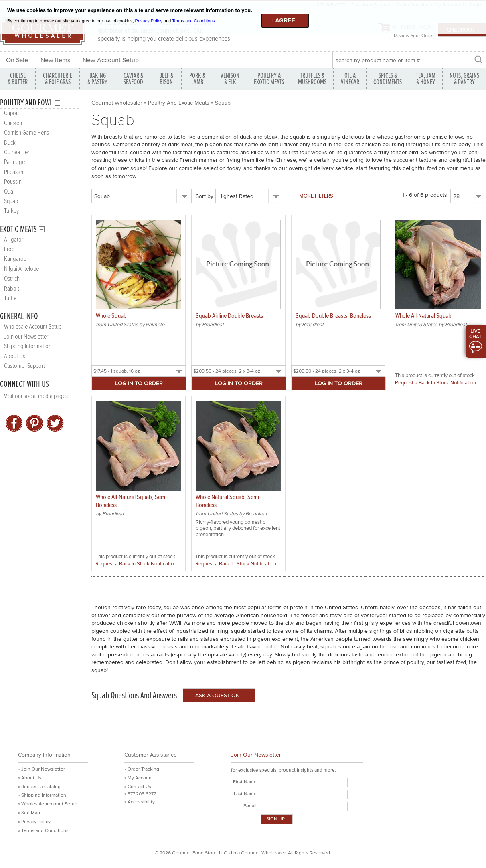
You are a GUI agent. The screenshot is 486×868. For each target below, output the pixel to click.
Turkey (11, 211)
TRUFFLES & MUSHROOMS (312, 79)
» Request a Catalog (39, 787)
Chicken (13, 123)
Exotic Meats (18, 229)
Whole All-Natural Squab (423, 316)
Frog (9, 249)
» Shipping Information (42, 795)
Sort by (205, 196)
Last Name (245, 794)
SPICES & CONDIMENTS (388, 79)
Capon (11, 113)
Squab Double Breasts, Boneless (333, 316)
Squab (11, 201)
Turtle (10, 298)
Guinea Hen (17, 152)
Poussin (13, 182)
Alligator (14, 240)
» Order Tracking (142, 769)
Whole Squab (111, 316)
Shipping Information (28, 346)
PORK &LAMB (197, 79)
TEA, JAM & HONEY (426, 79)
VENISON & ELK (230, 79)
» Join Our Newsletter (42, 769)
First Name (245, 782)
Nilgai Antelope (21, 269)
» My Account (139, 778)
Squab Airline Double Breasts (229, 316)
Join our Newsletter (26, 337)
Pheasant (14, 172)
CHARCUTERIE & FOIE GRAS (58, 79)
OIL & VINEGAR (350, 79)
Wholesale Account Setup (33, 327)
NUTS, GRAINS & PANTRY (464, 79)
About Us (15, 356)
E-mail (250, 806)
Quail (10, 192)
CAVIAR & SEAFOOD (133, 79)
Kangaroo (15, 259)
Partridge (14, 162)
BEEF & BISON (166, 79)
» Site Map (29, 813)
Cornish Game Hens (26, 133)
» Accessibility (140, 802)
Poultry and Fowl (26, 103)
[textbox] (401, 60)
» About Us (30, 778)
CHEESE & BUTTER (18, 79)
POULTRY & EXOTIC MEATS (269, 79)
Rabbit (12, 289)
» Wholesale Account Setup (48, 804)
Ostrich (12, 279)
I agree (284, 20)
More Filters (316, 196)
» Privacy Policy (34, 822)
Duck (10, 143)
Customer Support (24, 366)
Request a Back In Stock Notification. (436, 383)
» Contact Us (138, 787)
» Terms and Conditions (43, 831)
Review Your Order (414, 36)
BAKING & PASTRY (97, 79)
